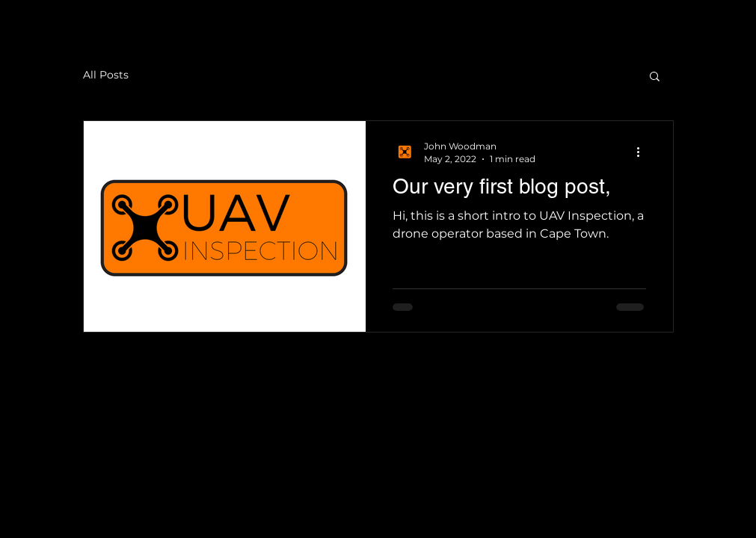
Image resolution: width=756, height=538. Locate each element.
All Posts (106, 75)
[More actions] (644, 152)
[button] (655, 77)
